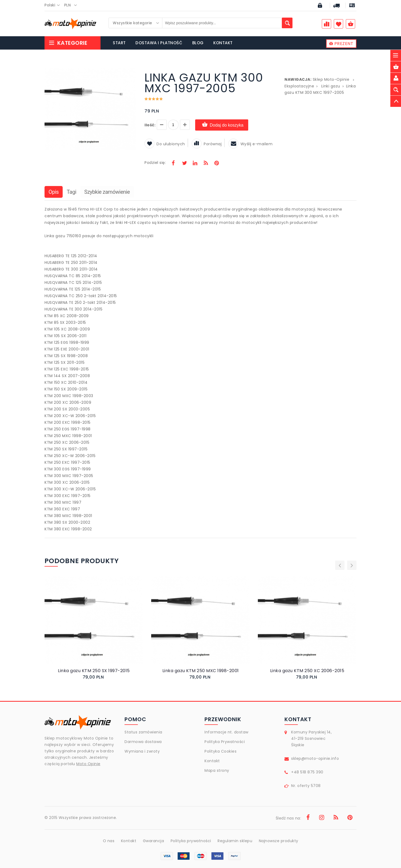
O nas (109, 841)
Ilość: (150, 125)
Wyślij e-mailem (251, 144)
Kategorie (68, 43)
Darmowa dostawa (143, 742)
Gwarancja (154, 841)
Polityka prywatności (191, 841)
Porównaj (207, 144)
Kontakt (212, 761)
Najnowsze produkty (279, 841)
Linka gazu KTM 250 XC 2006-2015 (307, 671)
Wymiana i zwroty (142, 751)
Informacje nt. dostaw (226, 732)
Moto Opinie (88, 764)
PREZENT (341, 44)
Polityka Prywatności (225, 742)
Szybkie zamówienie (107, 192)
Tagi (71, 192)
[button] (132, 73)
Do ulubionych (165, 144)
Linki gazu (331, 86)
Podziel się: (155, 163)
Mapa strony (217, 770)
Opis (54, 192)
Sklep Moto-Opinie (331, 79)
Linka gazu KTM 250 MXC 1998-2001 (201, 671)
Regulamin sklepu (235, 841)
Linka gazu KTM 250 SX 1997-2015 (94, 671)
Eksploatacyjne (299, 86)
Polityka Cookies (220, 751)
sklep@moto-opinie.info (315, 758)
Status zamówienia (143, 732)
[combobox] (54, 5)
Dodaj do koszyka (222, 125)
